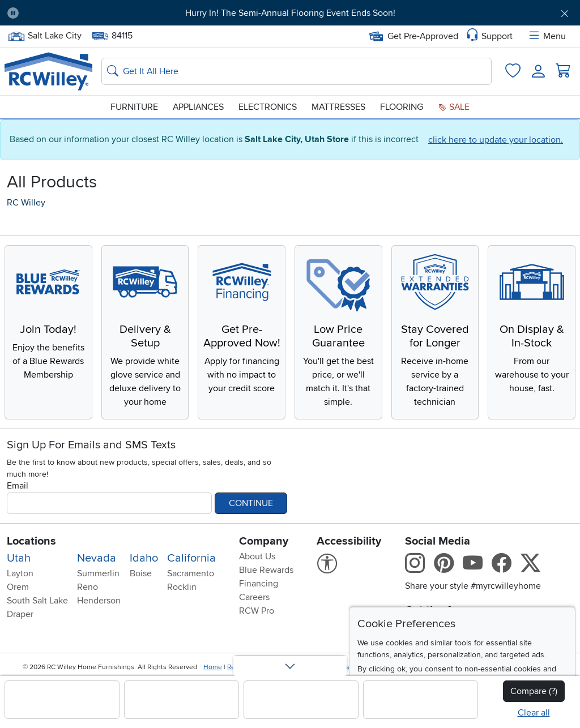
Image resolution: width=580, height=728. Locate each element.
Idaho (144, 558)
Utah (19, 558)
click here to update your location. (496, 140)
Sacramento (191, 573)
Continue (251, 503)
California (191, 558)
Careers (254, 597)
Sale (454, 107)
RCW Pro (257, 611)
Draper (20, 614)
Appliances (198, 107)
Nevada (97, 558)
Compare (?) (534, 691)
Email (18, 486)
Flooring (402, 107)
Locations (31, 541)
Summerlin (98, 573)
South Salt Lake (37, 601)
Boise (141, 573)
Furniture (134, 107)
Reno (88, 587)
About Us (257, 556)
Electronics (268, 107)
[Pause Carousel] (13, 13)
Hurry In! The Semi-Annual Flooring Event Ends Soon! (290, 13)
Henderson (99, 601)
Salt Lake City (44, 36)
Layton (20, 573)
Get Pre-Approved (414, 36)
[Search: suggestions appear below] (297, 71)
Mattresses (338, 107)
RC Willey (26, 203)
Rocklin (182, 587)
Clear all (534, 713)
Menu (547, 36)
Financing (259, 584)
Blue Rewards (266, 570)
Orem (18, 587)
